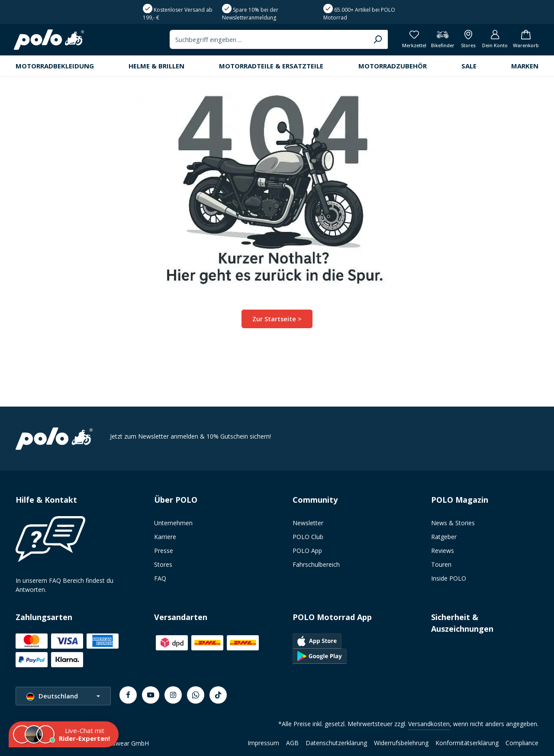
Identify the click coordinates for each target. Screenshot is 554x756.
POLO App (307, 551)
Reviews (443, 551)
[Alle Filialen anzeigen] (463, 65)
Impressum (263, 743)
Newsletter (308, 523)
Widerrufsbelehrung (401, 743)
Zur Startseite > (277, 346)
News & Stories (453, 523)
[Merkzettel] (406, 65)
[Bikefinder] (436, 65)
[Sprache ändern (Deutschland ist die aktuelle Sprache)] (63, 696)
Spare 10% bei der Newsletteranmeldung (250, 37)
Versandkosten (429, 724)
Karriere (165, 537)
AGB (292, 743)
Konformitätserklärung (467, 743)
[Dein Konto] (491, 65)
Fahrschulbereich (316, 564)
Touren (441, 564)
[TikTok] (218, 695)
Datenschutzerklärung (336, 743)
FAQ (160, 578)
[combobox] (259, 65)
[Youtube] (151, 695)
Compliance (522, 743)
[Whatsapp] (196, 695)
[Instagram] (173, 695)
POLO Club (308, 537)
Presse (164, 551)
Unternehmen (173, 523)
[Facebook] (128, 695)
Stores (163, 564)
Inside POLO (449, 578)
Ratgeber (444, 537)
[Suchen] (367, 65)
